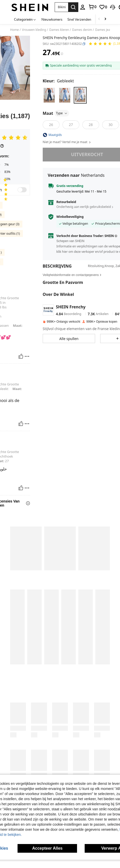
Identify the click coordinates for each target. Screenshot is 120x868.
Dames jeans (104, 30)
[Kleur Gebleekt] (58, 81)
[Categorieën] (25, 19)
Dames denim (82, 30)
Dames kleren (59, 30)
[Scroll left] (99, 19)
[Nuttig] (21, 349)
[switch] (22, 190)
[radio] (49, 95)
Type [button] (62, 113)
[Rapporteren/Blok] (27, 349)
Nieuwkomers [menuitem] (52, 19)
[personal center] (83, 7)
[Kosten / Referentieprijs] (62, 54)
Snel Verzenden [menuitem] (79, 19)
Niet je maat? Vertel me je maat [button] (67, 142)
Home (14, 30)
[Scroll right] (105, 19)
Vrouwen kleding (34, 30)
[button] (62, 7)
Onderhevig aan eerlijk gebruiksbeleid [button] (84, 207)
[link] (92, 7)
